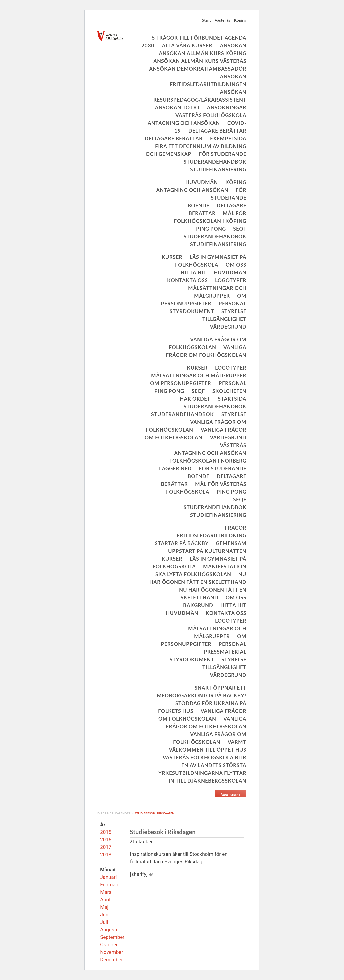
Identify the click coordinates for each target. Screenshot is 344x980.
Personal (233, 303)
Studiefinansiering (218, 169)
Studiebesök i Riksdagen (155, 813)
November (112, 952)
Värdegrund (228, 327)
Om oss (236, 265)
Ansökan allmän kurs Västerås (200, 61)
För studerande (223, 154)
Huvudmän (202, 182)
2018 (106, 855)
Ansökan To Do (177, 107)
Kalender (123, 813)
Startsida (232, 399)
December (112, 960)
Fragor (236, 528)
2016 (106, 840)
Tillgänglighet (224, 319)
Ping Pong (211, 229)
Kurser (172, 257)
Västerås (222, 20)
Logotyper (231, 280)
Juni (105, 915)
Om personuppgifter (181, 383)
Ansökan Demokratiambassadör (198, 69)
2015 (106, 832)
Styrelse (234, 311)
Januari (109, 877)
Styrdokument (192, 311)
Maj (104, 907)
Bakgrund (198, 605)
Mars (106, 892)
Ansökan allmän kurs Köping (203, 53)
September (112, 937)
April (105, 900)
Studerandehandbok (215, 162)
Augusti (109, 930)
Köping (240, 20)
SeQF (240, 229)
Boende (199, 205)
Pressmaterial (225, 652)
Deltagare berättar (217, 131)
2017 (106, 847)
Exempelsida (228, 138)
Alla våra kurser (187, 45)
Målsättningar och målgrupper (199, 375)
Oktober (109, 945)
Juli (104, 922)
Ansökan (233, 45)
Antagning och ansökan (184, 123)
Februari (109, 885)
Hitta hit (194, 272)
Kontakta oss (188, 280)
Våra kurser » (231, 795)
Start (206, 20)
